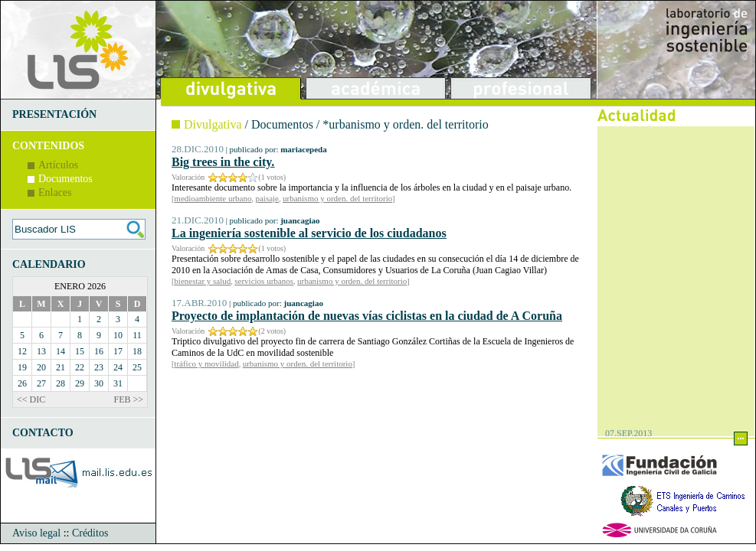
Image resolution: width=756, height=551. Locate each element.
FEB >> (128, 399)
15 (80, 351)
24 (118, 367)
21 (61, 367)
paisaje (267, 198)
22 (80, 367)
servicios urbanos (264, 281)
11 (137, 335)
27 (41, 383)
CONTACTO (43, 433)
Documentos (65, 179)
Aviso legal (36, 533)
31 (118, 383)
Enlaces (55, 192)
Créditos (90, 533)
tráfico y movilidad (206, 364)
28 (61, 383)
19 (22, 367)
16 (99, 351)
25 (137, 367)
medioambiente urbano (213, 198)
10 (118, 335)
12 (22, 351)
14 (61, 351)
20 (41, 367)
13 (41, 351)
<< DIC (31, 399)
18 (137, 351)
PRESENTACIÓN (54, 114)
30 (99, 383)
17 (118, 351)
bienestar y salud (202, 281)
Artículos (58, 165)
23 (99, 367)
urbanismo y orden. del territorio (337, 198)
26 (22, 383)
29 (80, 383)
